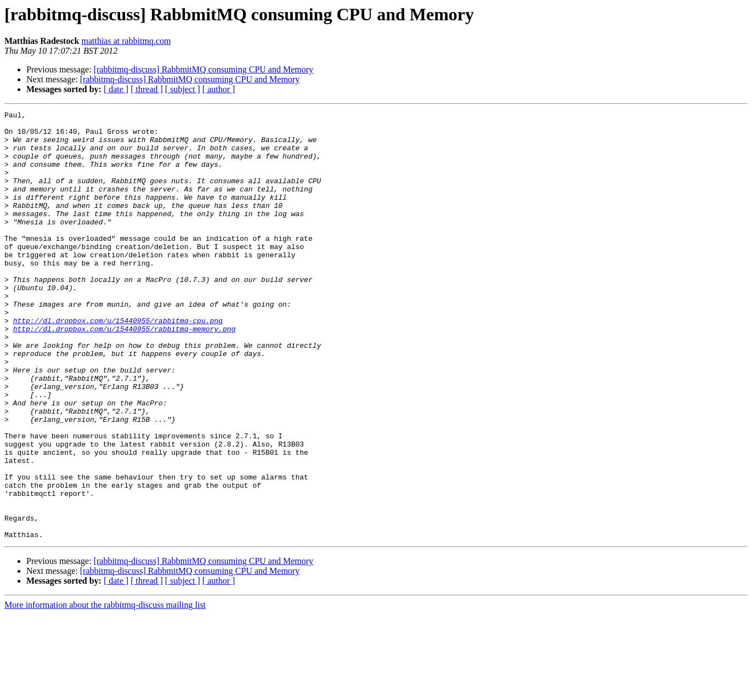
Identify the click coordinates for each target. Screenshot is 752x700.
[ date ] (116, 89)
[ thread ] (147, 89)
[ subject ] (183, 89)
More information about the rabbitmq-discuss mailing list (105, 690)
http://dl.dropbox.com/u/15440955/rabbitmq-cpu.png (118, 363)
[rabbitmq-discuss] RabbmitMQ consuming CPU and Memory (203, 69)
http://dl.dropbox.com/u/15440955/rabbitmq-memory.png (125, 373)
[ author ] (219, 89)
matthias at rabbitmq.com (126, 41)
